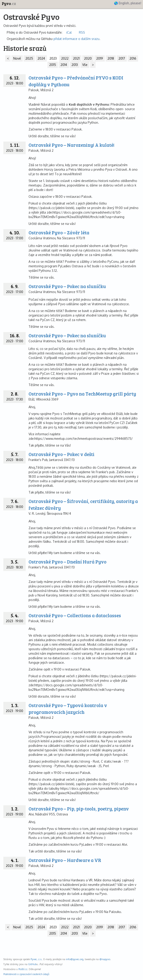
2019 (100, 58)
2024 (41, 58)
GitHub (32, 964)
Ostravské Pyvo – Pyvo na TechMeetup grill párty (82, 394)
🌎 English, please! (128, 3)
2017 (122, 58)
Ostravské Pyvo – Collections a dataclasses (75, 615)
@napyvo (105, 959)
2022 (65, 58)
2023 (53, 58)
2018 (111, 58)
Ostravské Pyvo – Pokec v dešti (61, 454)
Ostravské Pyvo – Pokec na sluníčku (67, 286)
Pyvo (9, 3)
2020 (88, 58)
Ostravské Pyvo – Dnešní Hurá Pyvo (67, 562)
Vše (85, 65)
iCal (69, 32)
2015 (53, 65)
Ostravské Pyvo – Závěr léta (59, 232)
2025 (29, 58)
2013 (75, 65)
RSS (82, 32)
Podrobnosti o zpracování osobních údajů (26, 974)
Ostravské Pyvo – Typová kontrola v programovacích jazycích (68, 709)
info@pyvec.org (75, 959)
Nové (17, 58)
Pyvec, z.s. (36, 959)
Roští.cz (23, 969)
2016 (133, 58)
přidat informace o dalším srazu (76, 39)
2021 (76, 58)
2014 (64, 65)
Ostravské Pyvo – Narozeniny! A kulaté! (71, 145)
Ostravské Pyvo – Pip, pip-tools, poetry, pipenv (79, 809)
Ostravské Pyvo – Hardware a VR (65, 860)
